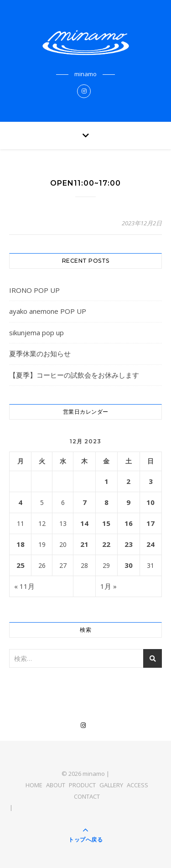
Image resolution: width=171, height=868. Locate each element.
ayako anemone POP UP (48, 311)
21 (84, 544)
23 (129, 544)
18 (21, 544)
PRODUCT (82, 785)
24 (150, 544)
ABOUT (56, 785)
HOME (34, 785)
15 (106, 523)
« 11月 (24, 586)
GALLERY (111, 785)
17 (150, 523)
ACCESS (137, 785)
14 (84, 523)
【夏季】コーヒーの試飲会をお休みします (74, 375)
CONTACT (87, 796)
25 (21, 565)
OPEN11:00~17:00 (85, 183)
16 (129, 523)
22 (106, 544)
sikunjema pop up (36, 333)
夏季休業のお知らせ (40, 353)
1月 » (109, 586)
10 (150, 502)
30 (129, 565)
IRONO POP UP (34, 290)
